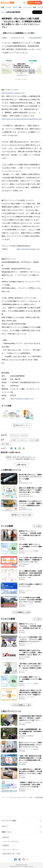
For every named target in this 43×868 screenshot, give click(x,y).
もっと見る (37, 526)
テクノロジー (15, 435)
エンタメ (8, 8)
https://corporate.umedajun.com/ (13, 93)
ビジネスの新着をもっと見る (21, 705)
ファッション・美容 (30, 8)
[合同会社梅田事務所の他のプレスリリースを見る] (37, 12)
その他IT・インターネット (19, 440)
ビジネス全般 (34, 440)
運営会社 (5, 837)
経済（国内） (6, 444)
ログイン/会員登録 (35, 3)
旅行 (20, 8)
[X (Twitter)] (16, 448)
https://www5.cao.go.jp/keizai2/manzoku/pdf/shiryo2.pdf (21, 119)
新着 (3, 8)
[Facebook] (12, 448)
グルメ (15, 8)
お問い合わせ (21, 465)
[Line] (20, 448)
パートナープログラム (10, 841)
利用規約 (5, 845)
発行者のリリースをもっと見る (21, 515)
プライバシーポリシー (10, 850)
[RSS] (28, 859)
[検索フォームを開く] (24, 3)
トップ (4, 797)
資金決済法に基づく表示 (11, 854)
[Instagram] (24, 859)
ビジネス (25, 435)
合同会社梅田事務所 (35, 38)
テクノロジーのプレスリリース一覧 (20, 797)
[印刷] (24, 448)
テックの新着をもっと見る (21, 612)
